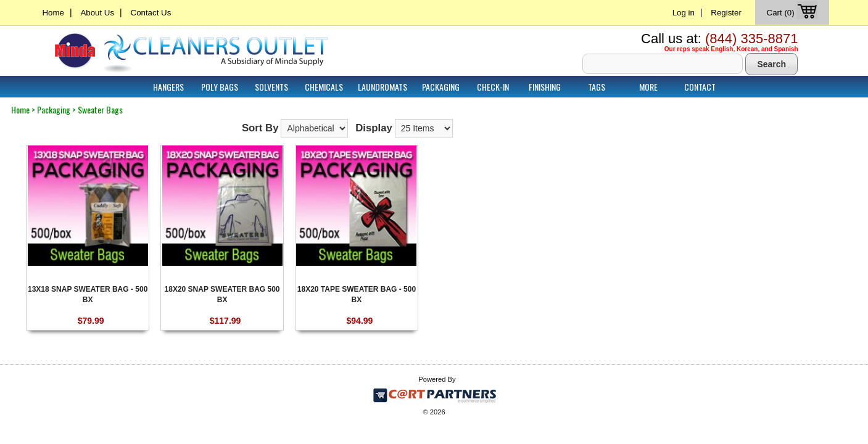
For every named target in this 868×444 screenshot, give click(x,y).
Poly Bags (220, 87)
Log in (684, 13)
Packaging (441, 87)
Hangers (168, 87)
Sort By (260, 128)
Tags (597, 87)
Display (374, 128)
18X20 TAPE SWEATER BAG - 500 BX (357, 294)
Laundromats (382, 87)
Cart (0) (794, 13)
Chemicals (324, 87)
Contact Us (151, 13)
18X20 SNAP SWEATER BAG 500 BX (222, 294)
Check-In (493, 87)
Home (53, 13)
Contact (700, 87)
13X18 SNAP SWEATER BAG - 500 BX (88, 294)
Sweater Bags (100, 109)
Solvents (271, 87)
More (648, 87)
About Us (97, 13)
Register (726, 13)
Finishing (545, 87)
